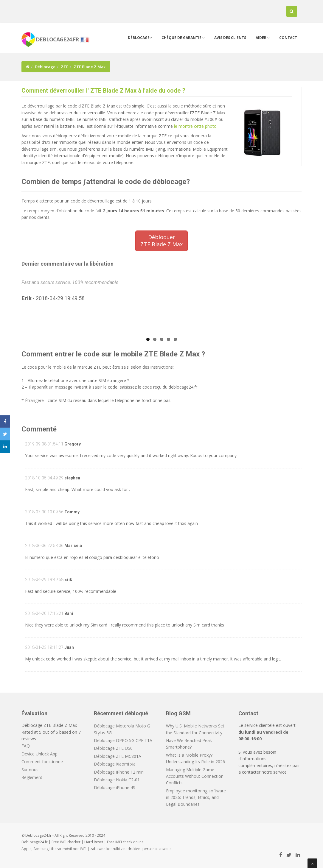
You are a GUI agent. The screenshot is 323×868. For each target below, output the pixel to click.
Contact (288, 38)
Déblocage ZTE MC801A (118, 756)
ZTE (65, 67)
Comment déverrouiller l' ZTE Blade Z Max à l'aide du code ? (103, 91)
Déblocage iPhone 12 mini (119, 772)
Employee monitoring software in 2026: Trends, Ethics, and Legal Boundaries (196, 797)
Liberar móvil (61, 849)
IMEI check (124, 842)
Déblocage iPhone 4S (115, 787)
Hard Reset (94, 842)
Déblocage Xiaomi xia (115, 764)
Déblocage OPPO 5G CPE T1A (123, 740)
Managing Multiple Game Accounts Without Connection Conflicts (195, 776)
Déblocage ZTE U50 (113, 748)
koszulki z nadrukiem (124, 849)
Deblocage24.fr (35, 842)
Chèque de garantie (183, 38)
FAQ (26, 746)
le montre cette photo (195, 126)
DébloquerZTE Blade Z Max (161, 241)
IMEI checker (70, 842)
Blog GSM (178, 713)
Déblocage (140, 38)
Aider (263, 38)
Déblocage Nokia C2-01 (117, 780)
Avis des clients (230, 38)
